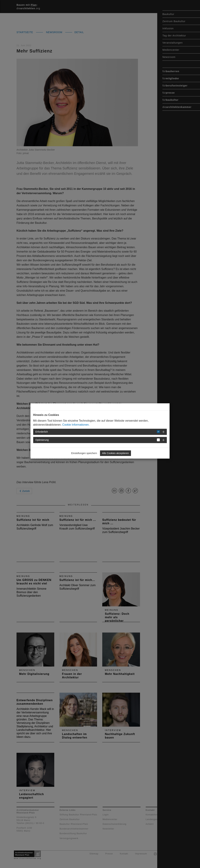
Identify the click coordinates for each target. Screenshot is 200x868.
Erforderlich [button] (42, 432)
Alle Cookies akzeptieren (115, 453)
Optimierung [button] (42, 440)
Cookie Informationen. (76, 425)
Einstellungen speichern (84, 453)
